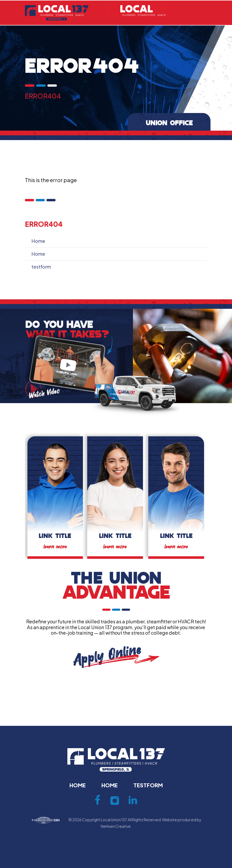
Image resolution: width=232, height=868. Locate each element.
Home (38, 241)
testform (41, 267)
